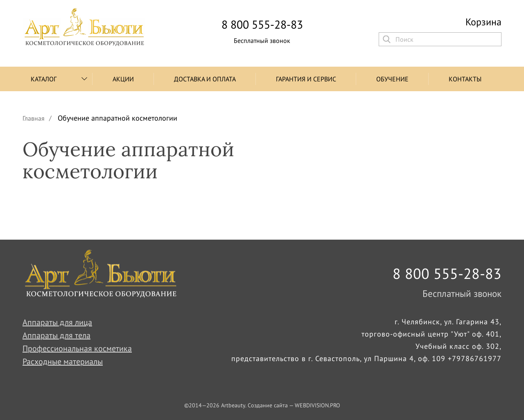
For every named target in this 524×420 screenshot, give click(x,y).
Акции (123, 79)
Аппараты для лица (57, 322)
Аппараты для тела (56, 335)
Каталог (44, 79)
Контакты (465, 79)
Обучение (392, 79)
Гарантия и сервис (306, 79)
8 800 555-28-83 (262, 25)
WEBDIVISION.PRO (317, 405)
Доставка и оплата (205, 79)
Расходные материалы (63, 362)
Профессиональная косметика (77, 348)
